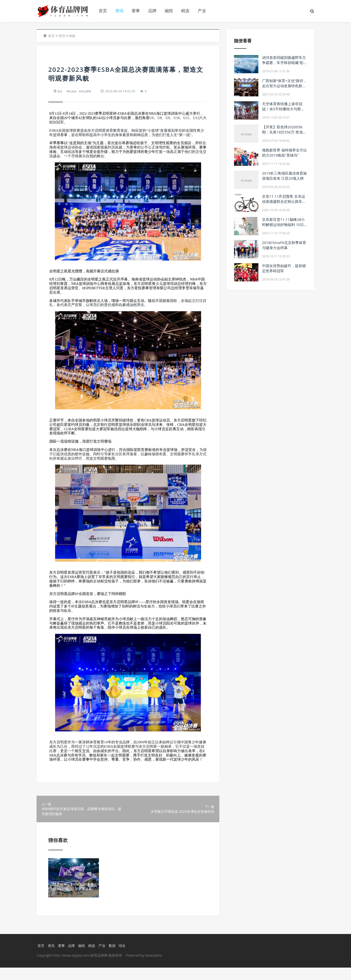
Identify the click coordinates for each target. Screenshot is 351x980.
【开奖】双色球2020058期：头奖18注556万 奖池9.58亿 (282, 132)
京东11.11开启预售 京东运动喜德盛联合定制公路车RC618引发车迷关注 (284, 201)
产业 (202, 11)
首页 (103, 11)
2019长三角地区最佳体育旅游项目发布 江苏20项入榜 (284, 176)
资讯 (119, 11)
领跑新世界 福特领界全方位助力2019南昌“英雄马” (284, 153)
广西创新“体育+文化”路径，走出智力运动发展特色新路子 (284, 86)
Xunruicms (154, 968)
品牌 (152, 11)
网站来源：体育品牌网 (84, 91)
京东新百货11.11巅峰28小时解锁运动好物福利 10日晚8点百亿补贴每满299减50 (283, 227)
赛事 (136, 11)
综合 (125, 958)
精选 (185, 11)
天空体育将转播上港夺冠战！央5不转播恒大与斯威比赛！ (283, 109)
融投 (169, 11)
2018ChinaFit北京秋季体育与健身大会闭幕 (284, 245)
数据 (115, 958)
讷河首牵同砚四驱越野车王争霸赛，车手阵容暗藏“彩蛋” (284, 63)
